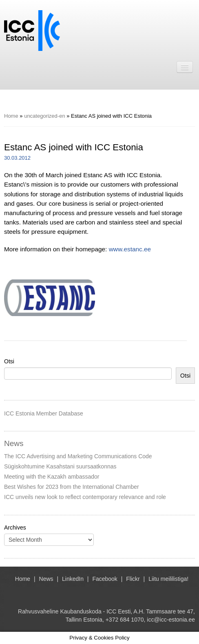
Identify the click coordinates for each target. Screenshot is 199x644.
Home (11, 116)
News (46, 579)
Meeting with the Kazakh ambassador (52, 477)
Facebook (105, 579)
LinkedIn (73, 579)
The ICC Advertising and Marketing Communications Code (78, 456)
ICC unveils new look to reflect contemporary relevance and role (85, 497)
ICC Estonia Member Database (44, 413)
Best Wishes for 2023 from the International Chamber (72, 487)
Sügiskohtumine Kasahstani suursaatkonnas (60, 466)
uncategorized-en (44, 116)
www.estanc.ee (130, 249)
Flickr (133, 579)
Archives (15, 528)
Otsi (9, 361)
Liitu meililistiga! (168, 579)
